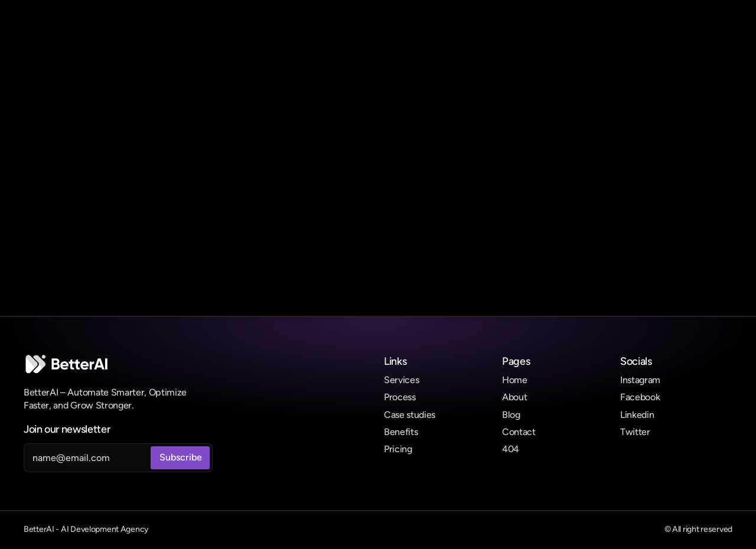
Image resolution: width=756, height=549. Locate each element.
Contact (519, 432)
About (514, 397)
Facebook (640, 397)
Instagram (640, 380)
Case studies (410, 415)
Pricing (398, 449)
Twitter (635, 432)
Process (400, 397)
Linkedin (637, 415)
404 (511, 449)
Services (401, 380)
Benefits (401, 432)
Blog (511, 415)
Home (515, 380)
